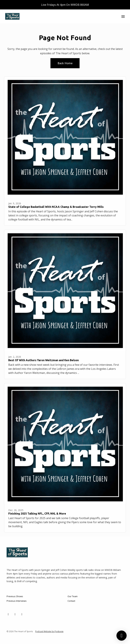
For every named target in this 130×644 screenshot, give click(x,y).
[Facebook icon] (15, 614)
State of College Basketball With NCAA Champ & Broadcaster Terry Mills (56, 207)
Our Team (73, 596)
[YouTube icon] (22, 614)
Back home (65, 63)
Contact (71, 601)
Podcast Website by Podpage (49, 631)
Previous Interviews (17, 601)
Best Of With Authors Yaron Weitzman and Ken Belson (44, 360)
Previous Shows (15, 596)
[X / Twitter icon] (8, 614)
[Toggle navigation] (123, 16)
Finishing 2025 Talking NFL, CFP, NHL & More (37, 514)
